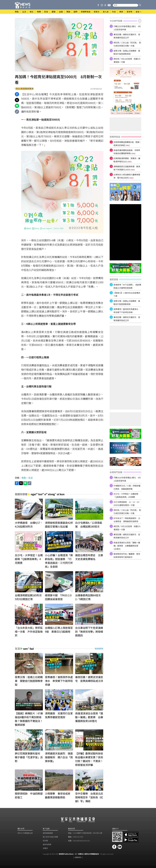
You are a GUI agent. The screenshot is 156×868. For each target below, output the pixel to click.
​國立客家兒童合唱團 (50, 837)
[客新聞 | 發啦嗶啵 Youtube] (109, 5)
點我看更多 (99, 649)
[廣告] (125, 91)
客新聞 (45, 841)
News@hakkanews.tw (81, 841)
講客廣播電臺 (48, 833)
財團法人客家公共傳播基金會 (89, 854)
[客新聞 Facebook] (98, 5)
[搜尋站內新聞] (125, 5)
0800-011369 (78, 837)
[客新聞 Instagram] (102, 5)
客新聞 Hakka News (66, 854)
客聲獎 (45, 848)
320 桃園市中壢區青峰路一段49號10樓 (88, 833)
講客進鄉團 (47, 844)
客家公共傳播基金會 (25, 833)
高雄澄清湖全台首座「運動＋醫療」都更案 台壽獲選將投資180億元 (127, 546)
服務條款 (78, 857)
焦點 (24, 478)
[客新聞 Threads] (105, 5)
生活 (30, 478)
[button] (140, 5)
